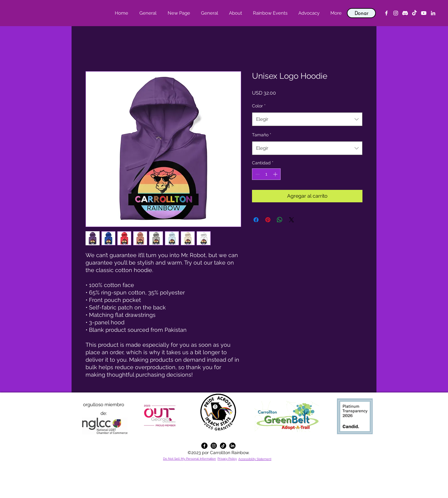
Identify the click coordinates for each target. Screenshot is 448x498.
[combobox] (307, 119)
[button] (235, 13)
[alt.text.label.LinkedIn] (433, 13)
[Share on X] (292, 220)
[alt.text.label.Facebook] (386, 13)
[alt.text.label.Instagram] (396, 13)
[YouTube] (424, 13)
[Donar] (361, 13)
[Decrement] (257, 174)
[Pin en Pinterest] (268, 220)
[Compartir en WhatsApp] (280, 220)
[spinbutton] (266, 174)
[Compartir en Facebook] (256, 220)
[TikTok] (414, 13)
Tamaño (262, 135)
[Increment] (276, 174)
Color (259, 106)
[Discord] (405, 13)
